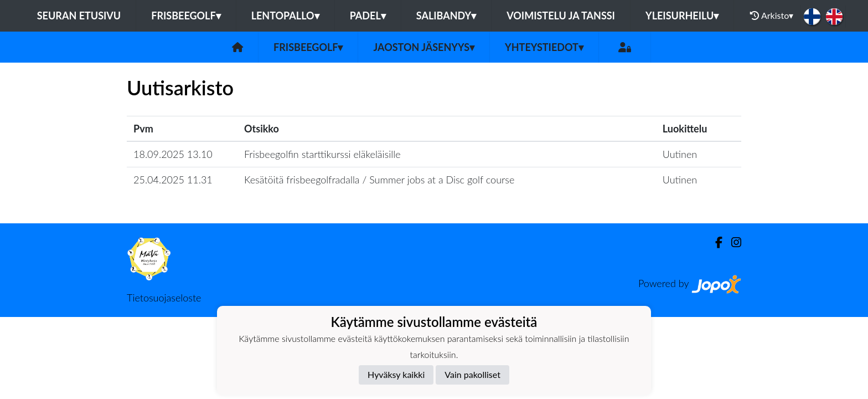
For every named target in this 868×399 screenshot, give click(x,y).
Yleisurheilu (682, 16)
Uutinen (680, 154)
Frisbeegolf (186, 16)
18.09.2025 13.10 (173, 154)
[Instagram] (732, 242)
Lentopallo (285, 16)
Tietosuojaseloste (164, 298)
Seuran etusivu (79, 16)
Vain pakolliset (472, 374)
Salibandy (446, 16)
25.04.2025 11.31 (173, 180)
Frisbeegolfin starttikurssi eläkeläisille (322, 154)
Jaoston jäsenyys (424, 47)
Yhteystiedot (544, 47)
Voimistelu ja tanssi (561, 16)
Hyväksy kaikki (396, 374)
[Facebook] (714, 242)
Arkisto (772, 16)
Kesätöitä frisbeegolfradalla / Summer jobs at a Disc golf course (379, 180)
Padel (368, 16)
